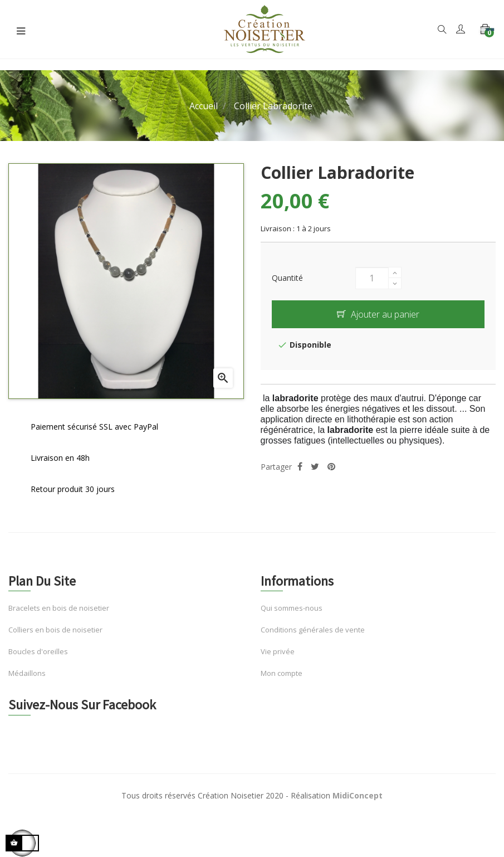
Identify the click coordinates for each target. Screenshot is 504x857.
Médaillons (27, 673)
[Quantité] (372, 278)
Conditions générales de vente (313, 630)
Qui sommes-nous (292, 608)
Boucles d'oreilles (38, 651)
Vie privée (278, 651)
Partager (300, 467)
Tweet (315, 467)
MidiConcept (358, 795)
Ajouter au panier (378, 314)
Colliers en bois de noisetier (55, 630)
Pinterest (331, 467)
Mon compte (282, 673)
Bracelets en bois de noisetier (59, 608)
